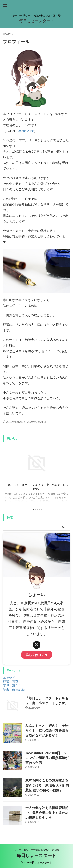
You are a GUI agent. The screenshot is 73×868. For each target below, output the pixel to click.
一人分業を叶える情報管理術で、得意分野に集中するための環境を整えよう (47, 813)
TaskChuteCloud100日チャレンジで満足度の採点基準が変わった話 (47, 758)
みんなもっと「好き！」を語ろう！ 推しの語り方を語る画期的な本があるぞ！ (47, 731)
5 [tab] (41, 509)
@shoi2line (26, 131)
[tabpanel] (36, 475)
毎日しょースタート (37, 21)
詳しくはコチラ (37, 655)
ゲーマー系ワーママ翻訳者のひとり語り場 (37, 850)
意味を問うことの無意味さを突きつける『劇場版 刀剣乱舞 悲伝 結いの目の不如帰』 (47, 785)
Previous (7, 474)
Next (66, 474)
